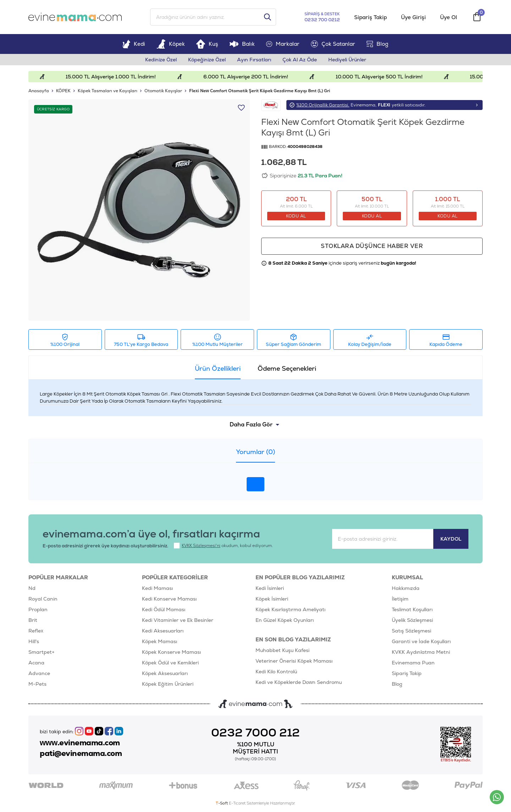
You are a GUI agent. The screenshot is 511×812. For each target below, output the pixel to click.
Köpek (171, 44)
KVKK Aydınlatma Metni (421, 652)
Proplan (38, 609)
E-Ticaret (237, 803)
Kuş (207, 44)
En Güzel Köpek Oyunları (285, 620)
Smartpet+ (42, 652)
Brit (33, 620)
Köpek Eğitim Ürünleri (168, 684)
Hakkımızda (406, 588)
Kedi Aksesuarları (163, 631)
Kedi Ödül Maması (164, 609)
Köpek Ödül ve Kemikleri (170, 663)
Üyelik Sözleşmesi (412, 620)
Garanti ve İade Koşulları (421, 641)
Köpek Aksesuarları (165, 673)
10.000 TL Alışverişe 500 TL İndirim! (386, 77)
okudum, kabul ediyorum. (223, 546)
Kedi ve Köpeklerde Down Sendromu (299, 682)
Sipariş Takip (370, 17)
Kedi (134, 44)
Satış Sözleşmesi (411, 631)
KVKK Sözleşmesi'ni (201, 546)
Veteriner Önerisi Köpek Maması (294, 661)
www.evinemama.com (80, 743)
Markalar (283, 44)
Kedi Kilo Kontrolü (276, 672)
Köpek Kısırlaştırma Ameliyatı (290, 609)
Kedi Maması (157, 588)
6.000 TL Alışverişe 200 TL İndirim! (252, 77)
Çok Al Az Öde (300, 60)
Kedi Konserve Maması (169, 599)
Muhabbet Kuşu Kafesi (282, 650)
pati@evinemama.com (81, 753)
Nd (32, 588)
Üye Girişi (413, 17)
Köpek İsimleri (272, 599)
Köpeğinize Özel (207, 60)
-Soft (222, 803)
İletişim (400, 599)
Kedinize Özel (161, 60)
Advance (39, 673)
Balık (242, 44)
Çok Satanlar (333, 44)
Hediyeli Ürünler (347, 60)
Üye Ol (449, 17)
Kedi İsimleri (270, 588)
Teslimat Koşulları (412, 609)
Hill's (34, 641)
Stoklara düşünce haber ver (372, 246)
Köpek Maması (160, 641)
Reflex (36, 631)
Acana (36, 663)
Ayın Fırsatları (254, 60)
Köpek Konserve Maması (171, 652)
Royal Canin (43, 599)
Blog (377, 44)
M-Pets (37, 684)
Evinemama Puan (413, 663)
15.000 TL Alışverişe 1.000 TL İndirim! (118, 77)
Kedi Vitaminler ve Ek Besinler (178, 620)
